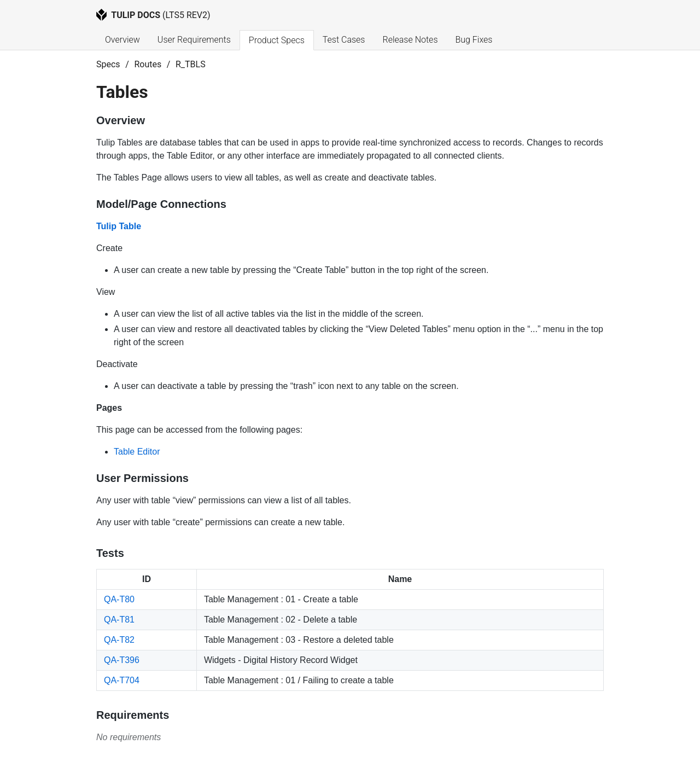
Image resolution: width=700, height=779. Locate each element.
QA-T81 (119, 620)
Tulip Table (119, 226)
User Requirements (194, 40)
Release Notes (410, 40)
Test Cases (344, 40)
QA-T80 (119, 599)
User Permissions (142, 478)
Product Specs (277, 40)
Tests (110, 553)
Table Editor (137, 452)
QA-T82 (119, 640)
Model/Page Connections (161, 204)
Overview (122, 40)
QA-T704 (122, 680)
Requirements (133, 715)
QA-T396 (122, 660)
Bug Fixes (474, 40)
